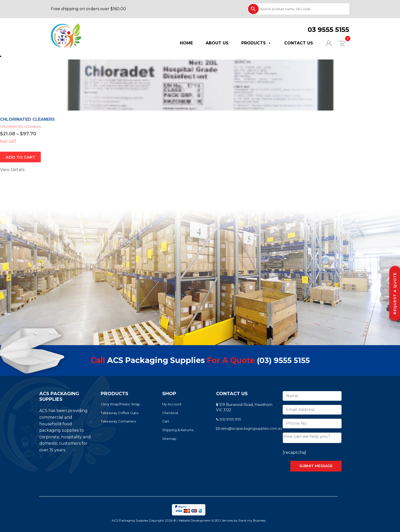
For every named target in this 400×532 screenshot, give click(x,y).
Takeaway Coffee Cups (120, 413)
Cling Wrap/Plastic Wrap (120, 404)
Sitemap (169, 439)
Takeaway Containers (118, 422)
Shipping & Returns (178, 430)
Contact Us (299, 43)
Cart (166, 422)
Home (186, 43)
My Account (172, 404)
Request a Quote (395, 293)
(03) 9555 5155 (283, 361)
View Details (12, 170)
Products (256, 43)
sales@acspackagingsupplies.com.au (249, 429)
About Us (217, 43)
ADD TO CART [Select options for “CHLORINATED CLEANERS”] (21, 157)
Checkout (170, 413)
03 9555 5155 (328, 30)
